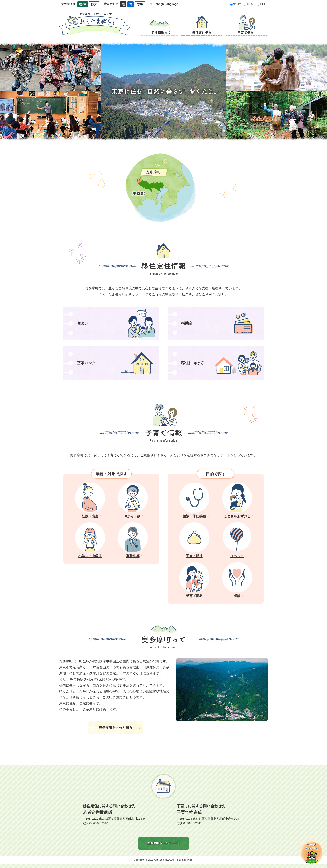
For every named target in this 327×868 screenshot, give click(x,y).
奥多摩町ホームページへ (163, 843)
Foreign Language (166, 4)
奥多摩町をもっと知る (116, 727)
